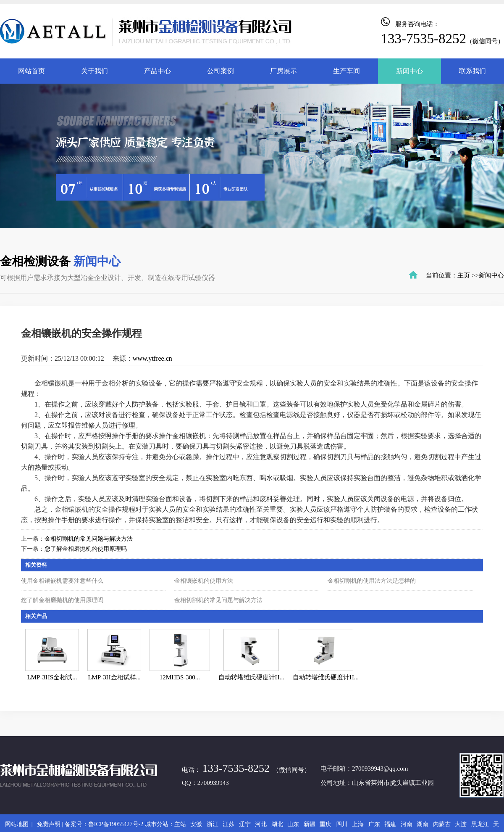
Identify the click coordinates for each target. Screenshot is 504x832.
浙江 (213, 824)
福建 (390, 824)
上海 (358, 824)
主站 (180, 824)
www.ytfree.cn (152, 358)
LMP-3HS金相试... (52, 677)
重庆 (325, 824)
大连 (461, 824)
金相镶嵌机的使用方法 (204, 581)
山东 (293, 824)
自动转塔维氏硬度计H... (251, 677)
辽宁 (245, 824)
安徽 (196, 824)
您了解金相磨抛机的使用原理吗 (86, 549)
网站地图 (18, 824)
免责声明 (49, 824)
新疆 (310, 824)
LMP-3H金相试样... (114, 677)
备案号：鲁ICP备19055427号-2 (104, 824)
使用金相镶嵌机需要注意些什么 (62, 581)
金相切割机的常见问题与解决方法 (89, 539)
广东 (374, 824)
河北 (261, 824)
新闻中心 (491, 275)
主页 (464, 275)
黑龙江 (480, 824)
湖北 (277, 824)
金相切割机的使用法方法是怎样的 (372, 581)
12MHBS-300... (180, 677)
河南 (407, 824)
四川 (342, 824)
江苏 (228, 824)
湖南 (423, 824)
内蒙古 (442, 824)
